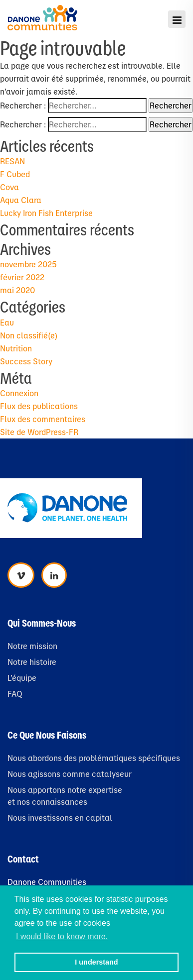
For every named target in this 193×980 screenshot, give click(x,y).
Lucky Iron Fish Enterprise (46, 213)
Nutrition (16, 348)
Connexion (19, 393)
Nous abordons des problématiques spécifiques (94, 758)
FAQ (15, 694)
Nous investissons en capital (60, 817)
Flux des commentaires (43, 419)
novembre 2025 (28, 264)
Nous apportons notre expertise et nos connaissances (65, 796)
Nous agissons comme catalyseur (70, 774)
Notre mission (32, 646)
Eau (7, 322)
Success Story (26, 361)
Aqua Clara (21, 200)
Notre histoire (32, 662)
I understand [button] (96, 962)
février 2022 (22, 277)
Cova (9, 187)
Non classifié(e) (29, 335)
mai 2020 (17, 290)
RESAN (12, 161)
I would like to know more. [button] (62, 936)
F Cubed (15, 174)
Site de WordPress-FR (39, 432)
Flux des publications (39, 406)
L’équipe (22, 678)
